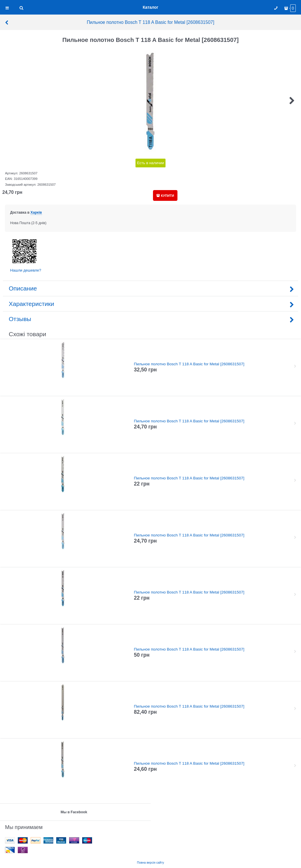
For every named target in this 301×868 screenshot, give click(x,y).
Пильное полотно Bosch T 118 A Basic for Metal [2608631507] (109, 22)
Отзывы (150, 319)
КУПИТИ (167, 196)
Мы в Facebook (74, 812)
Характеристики (150, 304)
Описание (150, 288)
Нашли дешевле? (26, 270)
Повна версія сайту (150, 863)
